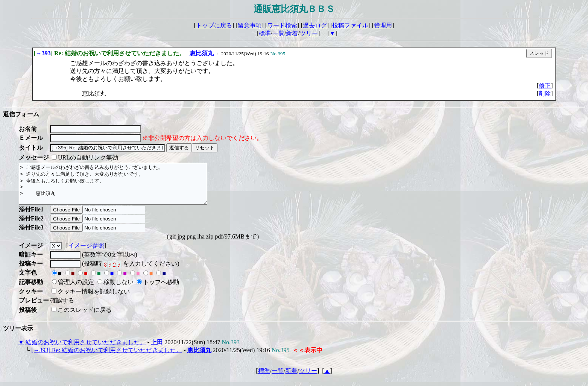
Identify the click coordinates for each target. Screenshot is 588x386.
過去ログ (315, 25)
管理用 (383, 25)
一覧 (278, 33)
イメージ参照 (86, 253)
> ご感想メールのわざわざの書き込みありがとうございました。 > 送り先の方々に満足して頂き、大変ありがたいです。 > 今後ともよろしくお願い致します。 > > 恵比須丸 (124, 188)
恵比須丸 (202, 53)
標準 (265, 33)
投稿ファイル (350, 25)
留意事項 (250, 25)
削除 (545, 93)
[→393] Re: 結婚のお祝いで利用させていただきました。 (107, 358)
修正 (545, 86)
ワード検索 (282, 25)
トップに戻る (214, 25)
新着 (292, 33)
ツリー (309, 33)
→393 (43, 53)
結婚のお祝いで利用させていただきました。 (86, 350)
